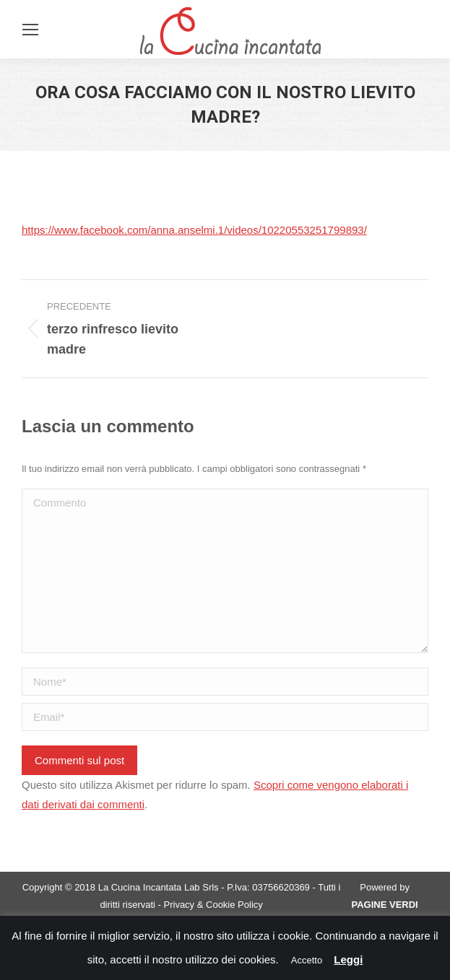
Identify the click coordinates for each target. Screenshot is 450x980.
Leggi (348, 959)
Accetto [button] (307, 960)
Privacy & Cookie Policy (213, 905)
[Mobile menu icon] (30, 30)
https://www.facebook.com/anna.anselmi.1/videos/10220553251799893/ (194, 230)
